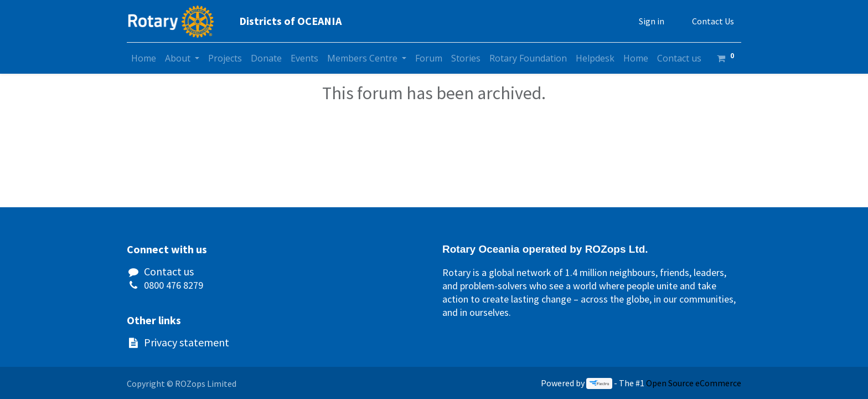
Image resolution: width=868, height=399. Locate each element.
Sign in (652, 21)
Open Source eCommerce (694, 383)
